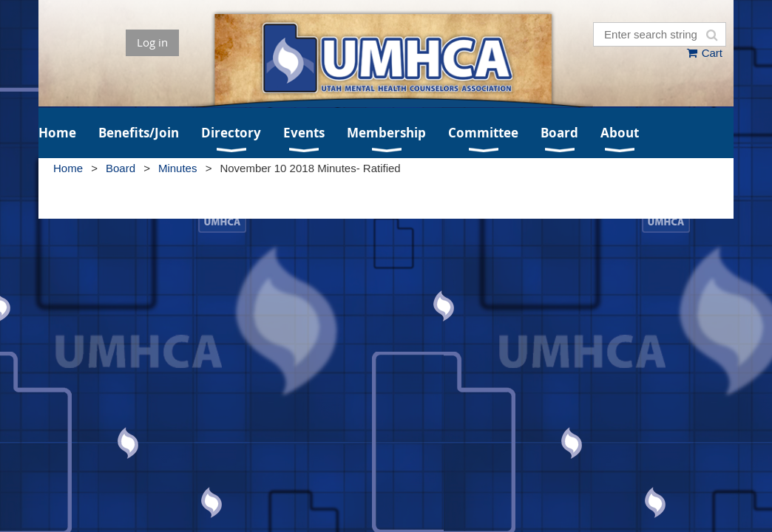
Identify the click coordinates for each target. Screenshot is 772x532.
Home (68, 168)
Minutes (178, 168)
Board (121, 168)
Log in (152, 42)
